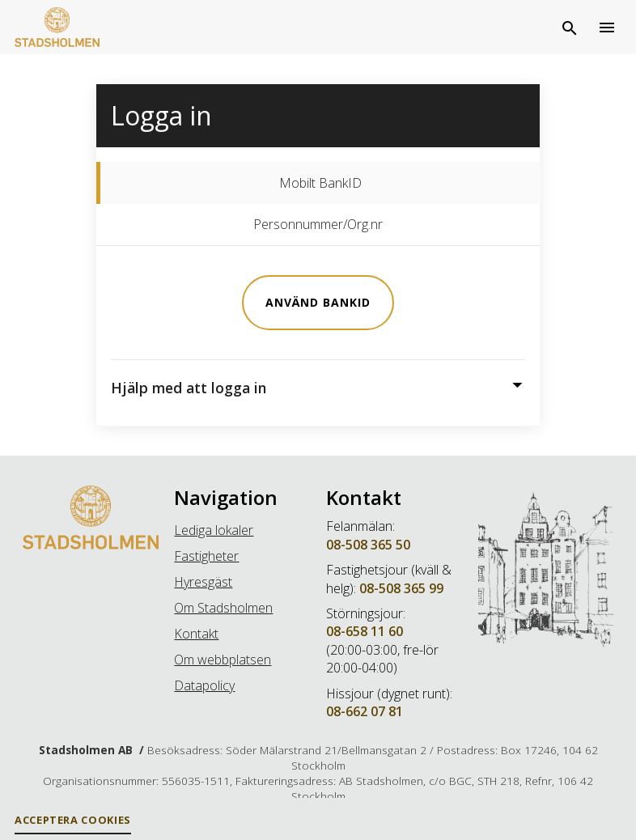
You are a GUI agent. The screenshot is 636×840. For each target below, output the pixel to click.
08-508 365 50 (368, 545)
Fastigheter (206, 556)
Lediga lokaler (214, 530)
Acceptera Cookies (73, 820)
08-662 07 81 (365, 711)
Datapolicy (204, 685)
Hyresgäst (203, 582)
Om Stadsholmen (223, 608)
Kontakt (196, 634)
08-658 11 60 (365, 631)
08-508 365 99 (401, 588)
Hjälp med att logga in (189, 387)
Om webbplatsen (223, 660)
